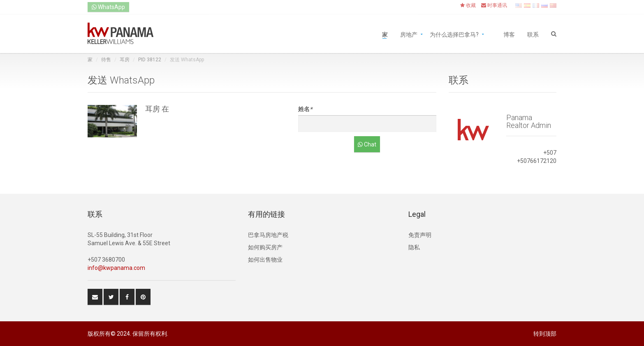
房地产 (409, 34)
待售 (106, 60)
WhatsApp (108, 7)
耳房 (125, 60)
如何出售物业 (265, 260)
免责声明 (420, 235)
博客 (509, 34)
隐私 (414, 247)
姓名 (305, 109)
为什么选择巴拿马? (454, 34)
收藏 (468, 5)
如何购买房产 (265, 247)
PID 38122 (150, 60)
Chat (367, 144)
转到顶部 (545, 334)
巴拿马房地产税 (268, 235)
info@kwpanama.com (116, 268)
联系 (533, 34)
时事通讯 (494, 5)
